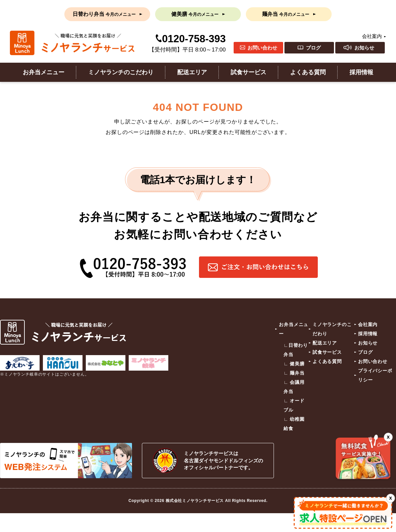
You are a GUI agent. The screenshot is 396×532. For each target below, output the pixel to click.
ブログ (313, 48)
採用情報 (361, 72)
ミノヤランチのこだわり (121, 72)
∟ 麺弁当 (294, 373)
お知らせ (364, 48)
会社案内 (372, 36)
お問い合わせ (262, 48)
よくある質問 (308, 72)
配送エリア (192, 72)
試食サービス (248, 72)
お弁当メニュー (44, 72)
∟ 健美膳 (294, 364)
